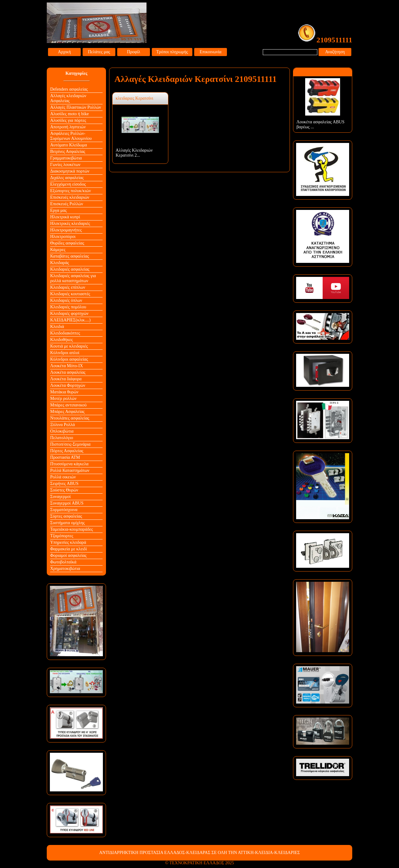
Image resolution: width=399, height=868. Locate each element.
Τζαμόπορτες (62, 536)
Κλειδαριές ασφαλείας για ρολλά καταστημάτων (73, 278)
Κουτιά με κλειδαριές (69, 346)
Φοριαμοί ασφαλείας (68, 555)
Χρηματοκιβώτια (65, 569)
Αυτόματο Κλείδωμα (69, 145)
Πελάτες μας (99, 52)
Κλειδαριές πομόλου (68, 307)
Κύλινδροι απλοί (65, 353)
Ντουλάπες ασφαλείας (70, 418)
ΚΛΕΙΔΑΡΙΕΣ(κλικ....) (70, 320)
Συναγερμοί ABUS (67, 503)
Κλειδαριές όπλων (66, 300)
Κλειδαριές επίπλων (68, 287)
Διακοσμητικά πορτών (70, 171)
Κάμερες (58, 250)
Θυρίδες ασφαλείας (67, 243)
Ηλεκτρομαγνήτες (66, 230)
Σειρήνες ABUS (64, 484)
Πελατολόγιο (62, 438)
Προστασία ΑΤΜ (65, 457)
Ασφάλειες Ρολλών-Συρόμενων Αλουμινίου (71, 136)
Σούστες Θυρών (64, 490)
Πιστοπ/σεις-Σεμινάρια (70, 444)
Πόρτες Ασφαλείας (67, 451)
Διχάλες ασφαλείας (67, 178)
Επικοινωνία (211, 52)
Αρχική (64, 52)
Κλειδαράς (60, 263)
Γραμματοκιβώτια (66, 158)
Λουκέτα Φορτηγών (68, 385)
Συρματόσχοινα (64, 510)
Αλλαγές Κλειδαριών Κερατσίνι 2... (134, 153)
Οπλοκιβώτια (62, 431)
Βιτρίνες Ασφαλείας (68, 152)
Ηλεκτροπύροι (63, 237)
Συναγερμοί (60, 497)
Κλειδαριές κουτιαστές (70, 294)
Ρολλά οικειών (63, 477)
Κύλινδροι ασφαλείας (69, 359)
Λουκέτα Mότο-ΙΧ (67, 366)
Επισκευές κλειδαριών (70, 197)
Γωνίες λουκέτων (65, 165)
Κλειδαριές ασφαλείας (70, 269)
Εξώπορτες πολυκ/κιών (70, 191)
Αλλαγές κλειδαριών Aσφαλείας (68, 98)
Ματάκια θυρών (64, 392)
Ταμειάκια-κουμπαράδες (72, 529)
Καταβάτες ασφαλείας (70, 256)
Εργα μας (58, 210)
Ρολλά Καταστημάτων (70, 470)
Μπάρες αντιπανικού (68, 405)
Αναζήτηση (335, 52)
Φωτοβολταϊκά (63, 562)
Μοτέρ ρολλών (63, 398)
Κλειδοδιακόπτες (65, 333)
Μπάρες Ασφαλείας (67, 412)
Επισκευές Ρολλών (67, 204)
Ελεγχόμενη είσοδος (68, 184)
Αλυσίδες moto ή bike (70, 114)
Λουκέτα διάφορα (66, 379)
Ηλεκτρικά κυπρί (65, 217)
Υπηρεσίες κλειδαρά (68, 542)
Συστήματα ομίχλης (67, 523)
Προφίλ (134, 52)
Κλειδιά (57, 327)
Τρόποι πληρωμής (172, 52)
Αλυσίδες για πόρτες (68, 120)
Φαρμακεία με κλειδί (69, 549)
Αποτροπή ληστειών (68, 127)
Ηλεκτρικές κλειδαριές (70, 223)
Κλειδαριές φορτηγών (69, 313)
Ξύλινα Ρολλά (62, 425)
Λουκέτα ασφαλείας (68, 372)
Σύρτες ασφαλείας (66, 516)
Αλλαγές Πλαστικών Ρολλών (76, 107)
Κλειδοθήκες (62, 340)
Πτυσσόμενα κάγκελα (69, 464)
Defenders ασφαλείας (69, 89)
